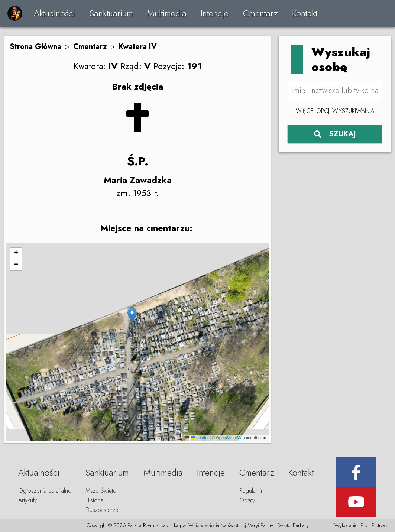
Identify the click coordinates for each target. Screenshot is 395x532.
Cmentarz (260, 13)
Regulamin (252, 491)
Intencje (215, 13)
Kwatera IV (138, 47)
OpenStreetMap (230, 438)
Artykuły (27, 500)
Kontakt (305, 13)
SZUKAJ (335, 134)
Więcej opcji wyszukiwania (335, 111)
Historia (94, 500)
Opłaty (247, 500)
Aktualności (54, 13)
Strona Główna (35, 47)
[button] (132, 315)
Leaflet (200, 438)
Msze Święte (101, 491)
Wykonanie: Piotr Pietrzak (361, 525)
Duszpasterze (102, 510)
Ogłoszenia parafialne (45, 491)
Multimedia (167, 13)
